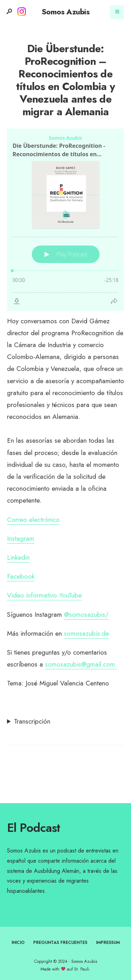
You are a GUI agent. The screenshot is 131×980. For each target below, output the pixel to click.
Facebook (21, 576)
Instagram (21, 539)
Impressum (108, 943)
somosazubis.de (86, 633)
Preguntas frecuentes (60, 943)
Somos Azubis (65, 12)
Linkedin (18, 557)
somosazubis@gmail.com (81, 664)
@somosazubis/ (86, 615)
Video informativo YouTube (44, 595)
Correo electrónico (33, 520)
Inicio (18, 943)
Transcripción (32, 721)
